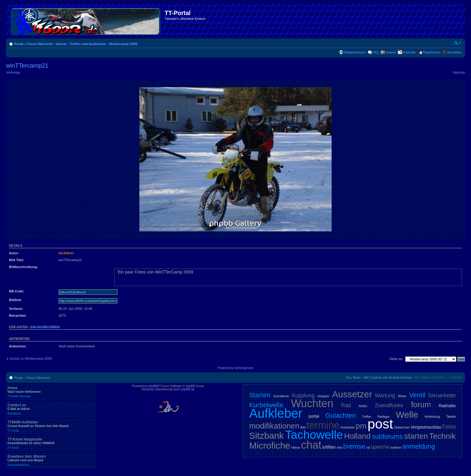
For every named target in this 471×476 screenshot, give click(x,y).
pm (361, 426)
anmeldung (419, 446)
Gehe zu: (396, 359)
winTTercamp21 (27, 66)
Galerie (61, 44)
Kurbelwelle (266, 405)
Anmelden (454, 52)
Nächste (459, 72)
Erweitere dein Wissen (51, 460)
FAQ (376, 52)
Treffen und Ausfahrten (88, 44)
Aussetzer (352, 394)
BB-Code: (17, 291)
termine (323, 425)
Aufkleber (276, 413)
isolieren (396, 448)
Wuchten (312, 403)
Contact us (51, 409)
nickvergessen (244, 368)
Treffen (367, 417)
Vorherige (13, 72)
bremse (354, 446)
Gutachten (341, 415)
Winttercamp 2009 (123, 44)
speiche (380, 447)
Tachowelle (314, 435)
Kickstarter (348, 427)
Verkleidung (432, 417)
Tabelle (451, 417)
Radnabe (447, 406)
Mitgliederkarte (355, 52)
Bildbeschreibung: (24, 267)
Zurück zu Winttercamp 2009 (31, 359)
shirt (340, 448)
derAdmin (66, 253)
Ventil (417, 395)
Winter (402, 396)
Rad (346, 405)
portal (314, 416)
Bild (303, 427)
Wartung (385, 395)
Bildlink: (15, 300)
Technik (442, 436)
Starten (260, 395)
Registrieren (431, 52)
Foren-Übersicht (40, 44)
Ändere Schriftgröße (458, 43)
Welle (407, 415)
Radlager (384, 417)
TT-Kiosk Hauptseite (51, 443)
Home (51, 392)
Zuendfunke (389, 405)
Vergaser (323, 396)
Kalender (409, 52)
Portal (19, 44)
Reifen (363, 406)
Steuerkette (442, 395)
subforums (387, 436)
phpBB (153, 386)
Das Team (353, 377)
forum (421, 404)
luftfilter (329, 447)
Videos (296, 448)
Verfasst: (16, 309)
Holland (357, 436)
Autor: (14, 253)
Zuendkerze (281, 396)
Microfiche (270, 445)
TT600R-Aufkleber (51, 426)
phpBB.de (188, 389)
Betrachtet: (18, 316)
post (380, 424)
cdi (368, 448)
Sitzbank (266, 436)
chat (311, 445)
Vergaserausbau (426, 427)
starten (416, 436)
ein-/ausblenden (45, 327)
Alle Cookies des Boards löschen (388, 377)
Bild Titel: (17, 260)
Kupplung (303, 395)
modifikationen (274, 426)
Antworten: (18, 346)
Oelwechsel (402, 427)
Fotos (449, 427)
